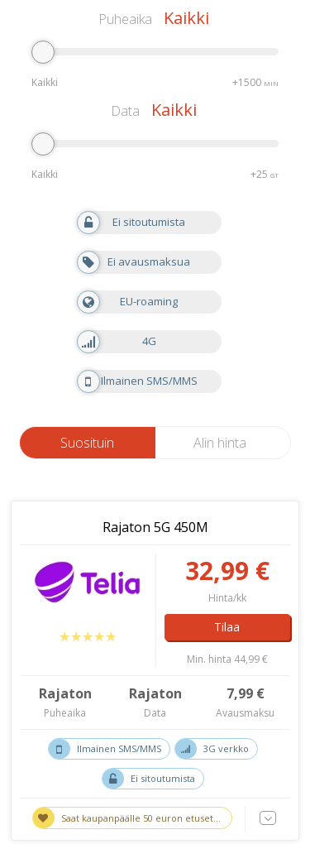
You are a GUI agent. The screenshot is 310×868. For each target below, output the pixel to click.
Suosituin (87, 443)
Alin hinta (220, 443)
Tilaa (227, 627)
